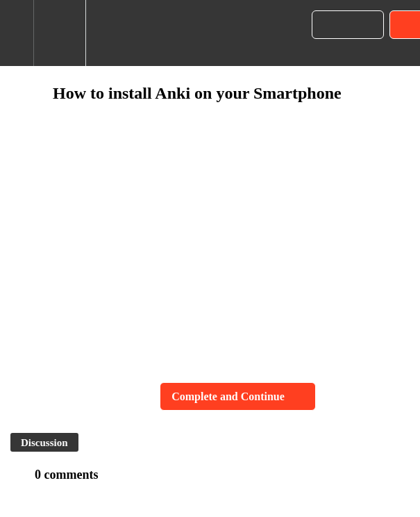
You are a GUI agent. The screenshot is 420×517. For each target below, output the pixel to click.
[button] (17, 33)
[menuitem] (59, 33)
